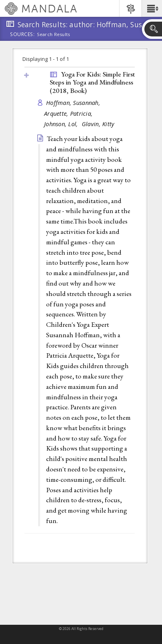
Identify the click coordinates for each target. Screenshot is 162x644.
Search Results (54, 34)
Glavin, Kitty (98, 124)
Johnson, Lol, (62, 124)
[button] (152, 8)
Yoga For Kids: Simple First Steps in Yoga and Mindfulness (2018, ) (92, 82)
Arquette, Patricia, (69, 114)
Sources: (22, 35)
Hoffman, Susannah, (74, 103)
